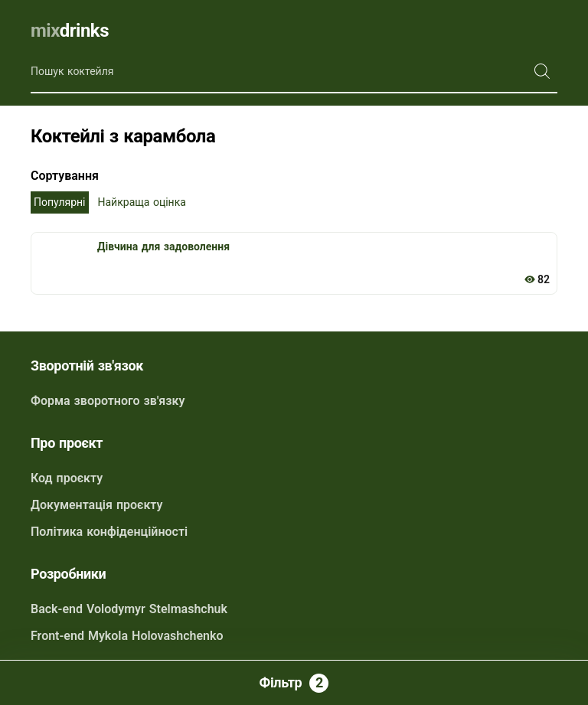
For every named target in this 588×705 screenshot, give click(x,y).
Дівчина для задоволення (163, 246)
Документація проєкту (96, 505)
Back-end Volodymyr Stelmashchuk (129, 609)
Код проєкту (67, 478)
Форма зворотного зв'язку (108, 401)
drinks (70, 31)
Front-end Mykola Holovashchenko (127, 636)
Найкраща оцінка (142, 202)
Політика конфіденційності (109, 532)
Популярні (60, 202)
